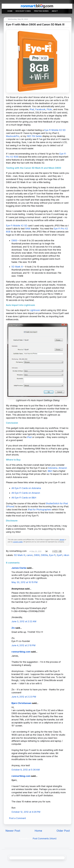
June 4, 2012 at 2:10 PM (23, 645)
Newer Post (13, 831)
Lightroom (35, 310)
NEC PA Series (34, 136)
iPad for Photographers (40, 510)
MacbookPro (13, 136)
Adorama (53, 468)
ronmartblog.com (21, 652)
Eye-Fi (52, 555)
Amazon (63, 468)
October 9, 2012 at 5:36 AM (26, 770)
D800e (44, 555)
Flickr (49, 109)
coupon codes (18, 542)
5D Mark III (17, 267)
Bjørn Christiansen (21, 703)
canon (30, 555)
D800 (14, 241)
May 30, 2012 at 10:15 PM (25, 582)
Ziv (13, 628)
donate (62, 540)
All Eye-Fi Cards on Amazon (26, 493)
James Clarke (19, 568)
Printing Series (41, 11)
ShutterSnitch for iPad (57, 503)
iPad (32, 109)
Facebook (40, 109)
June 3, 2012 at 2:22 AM (24, 621)
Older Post (63, 831)
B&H (50, 471)
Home (10, 11)
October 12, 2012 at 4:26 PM (26, 812)
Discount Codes (23, 11)
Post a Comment (17, 818)
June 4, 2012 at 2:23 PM (24, 697)
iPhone (10, 506)
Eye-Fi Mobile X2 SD (55, 130)
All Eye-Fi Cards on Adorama (26, 488)
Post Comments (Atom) (45, 839)
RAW (28, 229)
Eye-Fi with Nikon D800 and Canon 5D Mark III (35, 24)
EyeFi (60, 555)
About (55, 11)
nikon (66, 555)
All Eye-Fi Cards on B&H (24, 498)
